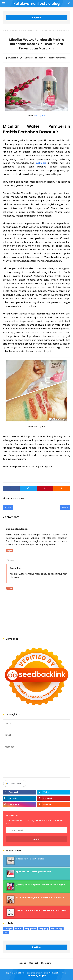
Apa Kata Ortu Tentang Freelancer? (33, 872)
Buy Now (36, 18)
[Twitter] (28, 488)
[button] (62, 488)
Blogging (44, 929)
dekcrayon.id (40, 115)
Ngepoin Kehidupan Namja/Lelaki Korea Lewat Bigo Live (43, 910)
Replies (11, 560)
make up (42, 163)
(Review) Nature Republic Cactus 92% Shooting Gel (41, 885)
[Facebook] (11, 488)
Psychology (57, 929)
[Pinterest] (45, 488)
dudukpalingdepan (17, 529)
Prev (8, 507)
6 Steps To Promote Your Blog (30, 859)
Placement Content (57, 58)
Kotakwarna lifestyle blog (36, 973)
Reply (9, 551)
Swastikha (16, 568)
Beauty (42, 58)
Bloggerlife (31, 929)
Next (65, 507)
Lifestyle (8, 929)
